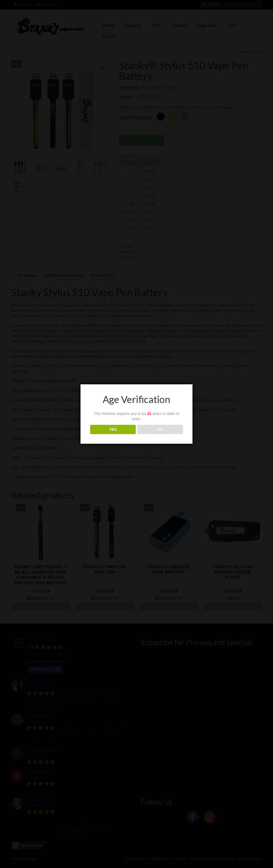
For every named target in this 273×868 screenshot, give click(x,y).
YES (113, 429)
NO (160, 429)
